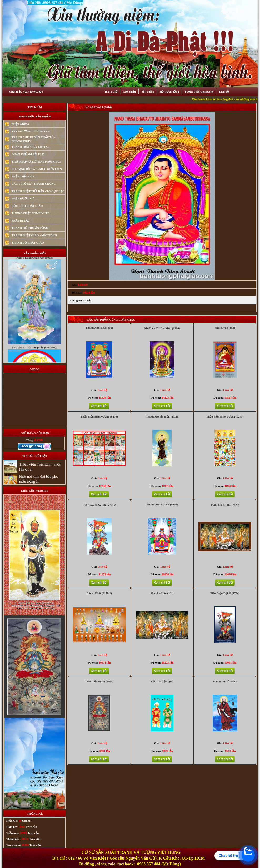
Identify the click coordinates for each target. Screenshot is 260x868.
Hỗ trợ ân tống (169, 91)
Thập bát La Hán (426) (225, 505)
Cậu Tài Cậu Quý (162, 681)
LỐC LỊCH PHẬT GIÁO (27, 206)
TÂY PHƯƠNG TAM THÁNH (31, 131)
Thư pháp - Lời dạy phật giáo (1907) (34, 358)
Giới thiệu (129, 91)
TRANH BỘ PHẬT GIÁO (28, 243)
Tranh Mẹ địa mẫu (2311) (162, 417)
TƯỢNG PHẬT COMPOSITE (31, 213)
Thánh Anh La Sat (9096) (162, 504)
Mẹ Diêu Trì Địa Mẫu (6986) (162, 328)
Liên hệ (224, 91)
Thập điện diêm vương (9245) (225, 417)
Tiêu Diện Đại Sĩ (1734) (225, 593)
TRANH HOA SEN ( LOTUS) (30, 147)
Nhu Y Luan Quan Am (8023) (34, 268)
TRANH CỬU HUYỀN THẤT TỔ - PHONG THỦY (33, 139)
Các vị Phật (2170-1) (99, 593)
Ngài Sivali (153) (225, 328)
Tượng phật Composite (199, 91)
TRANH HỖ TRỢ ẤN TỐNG (30, 228)
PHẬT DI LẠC (21, 220)
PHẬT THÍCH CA (23, 176)
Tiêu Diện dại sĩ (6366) (99, 681)
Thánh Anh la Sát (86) (99, 328)
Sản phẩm (148, 91)
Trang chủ (111, 91)
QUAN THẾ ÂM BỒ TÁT (28, 154)
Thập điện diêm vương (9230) (99, 417)
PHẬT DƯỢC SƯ (23, 198)
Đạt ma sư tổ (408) (225, 681)
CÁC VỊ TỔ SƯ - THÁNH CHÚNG (34, 184)
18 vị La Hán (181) (162, 593)
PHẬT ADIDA (21, 124)
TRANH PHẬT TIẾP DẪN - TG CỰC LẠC (38, 191)
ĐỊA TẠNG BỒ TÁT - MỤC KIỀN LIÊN (37, 169)
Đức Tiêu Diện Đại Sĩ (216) (99, 505)
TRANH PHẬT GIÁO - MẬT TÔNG (34, 235)
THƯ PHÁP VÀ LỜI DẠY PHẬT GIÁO (36, 162)
